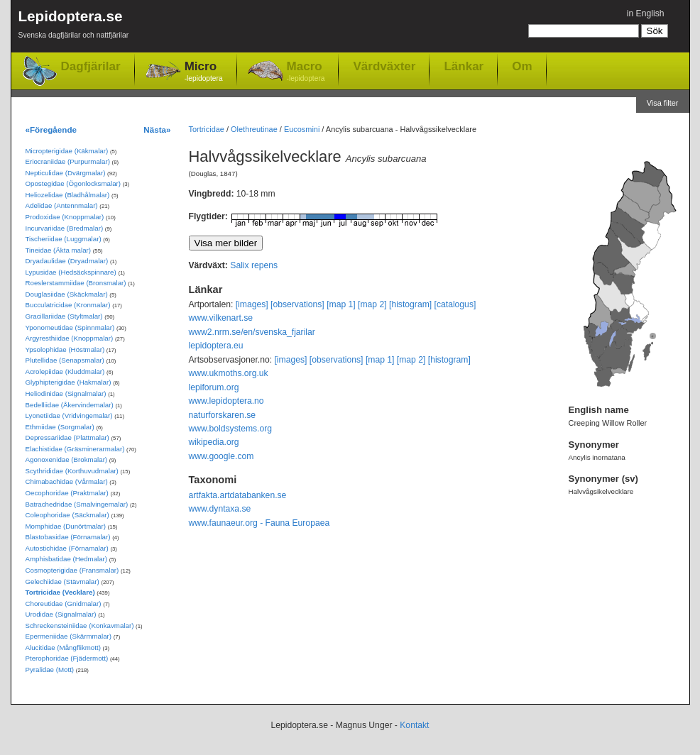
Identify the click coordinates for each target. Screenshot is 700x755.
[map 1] (341, 304)
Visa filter (663, 103)
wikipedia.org (214, 442)
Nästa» (157, 129)
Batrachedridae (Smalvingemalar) (77, 504)
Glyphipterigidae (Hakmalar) (69, 382)
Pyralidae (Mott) (50, 669)
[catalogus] (455, 304)
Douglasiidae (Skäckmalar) (67, 294)
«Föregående (51, 129)
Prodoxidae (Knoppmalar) (65, 217)
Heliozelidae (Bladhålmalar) (68, 195)
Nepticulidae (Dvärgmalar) (66, 173)
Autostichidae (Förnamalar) (67, 548)
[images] (252, 304)
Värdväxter (384, 66)
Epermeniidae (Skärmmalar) (69, 636)
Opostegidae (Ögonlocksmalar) (73, 183)
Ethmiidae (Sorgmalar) (60, 427)
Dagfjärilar (91, 66)
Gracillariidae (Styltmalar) (64, 316)
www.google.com (222, 456)
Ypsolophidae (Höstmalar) (65, 349)
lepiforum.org (214, 387)
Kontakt (414, 725)
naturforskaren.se (223, 415)
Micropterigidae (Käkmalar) (67, 151)
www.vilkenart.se (221, 318)
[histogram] (410, 304)
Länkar (464, 66)
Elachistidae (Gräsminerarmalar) (75, 449)
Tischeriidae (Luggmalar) (64, 239)
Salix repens (254, 265)
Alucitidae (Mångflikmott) (63, 647)
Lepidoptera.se (74, 27)
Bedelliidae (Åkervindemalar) (70, 405)
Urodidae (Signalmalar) (61, 614)
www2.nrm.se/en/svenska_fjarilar (252, 332)
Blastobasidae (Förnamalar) (68, 537)
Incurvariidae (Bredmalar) (65, 228)
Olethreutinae (254, 129)
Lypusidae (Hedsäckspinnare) (71, 272)
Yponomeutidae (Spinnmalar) (70, 327)
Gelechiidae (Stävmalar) (62, 582)
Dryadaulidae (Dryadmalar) (67, 261)
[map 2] (372, 304)
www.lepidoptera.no (226, 401)
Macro (306, 72)
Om (522, 66)
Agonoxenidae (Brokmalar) (67, 459)
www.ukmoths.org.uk (229, 373)
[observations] (297, 304)
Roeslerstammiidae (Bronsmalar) (76, 283)
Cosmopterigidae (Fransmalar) (72, 570)
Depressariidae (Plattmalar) (67, 437)
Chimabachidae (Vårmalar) (67, 481)
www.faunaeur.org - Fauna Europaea (259, 523)
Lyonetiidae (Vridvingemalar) (69, 415)
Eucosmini (302, 129)
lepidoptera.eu (216, 346)
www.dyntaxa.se (220, 509)
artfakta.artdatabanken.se (238, 495)
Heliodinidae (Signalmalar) (66, 393)
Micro (204, 72)
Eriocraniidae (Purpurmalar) (68, 161)
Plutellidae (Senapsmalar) (65, 360)
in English (646, 13)
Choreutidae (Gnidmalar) (64, 604)
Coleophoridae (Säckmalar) (67, 515)
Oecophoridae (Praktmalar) (67, 493)
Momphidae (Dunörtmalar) (66, 526)
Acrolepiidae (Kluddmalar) (65, 371)
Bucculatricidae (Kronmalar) (68, 305)
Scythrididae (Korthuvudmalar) (72, 471)
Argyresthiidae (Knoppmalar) (70, 338)
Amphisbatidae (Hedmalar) (67, 559)
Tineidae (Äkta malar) (59, 250)
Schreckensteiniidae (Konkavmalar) (80, 626)
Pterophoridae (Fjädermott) (67, 658)
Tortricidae (207, 129)
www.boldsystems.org (231, 429)
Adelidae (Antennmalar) (62, 205)
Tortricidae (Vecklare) (60, 592)
